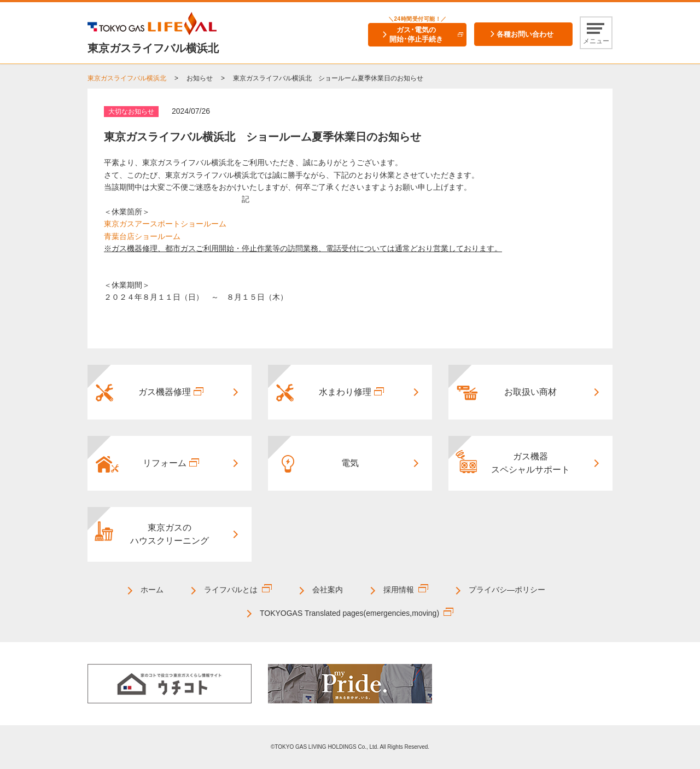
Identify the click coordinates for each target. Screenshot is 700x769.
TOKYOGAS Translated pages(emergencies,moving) (349, 613)
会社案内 (328, 590)
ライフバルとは (231, 590)
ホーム (152, 590)
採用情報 (399, 590)
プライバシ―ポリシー (507, 590)
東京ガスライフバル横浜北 (127, 78)
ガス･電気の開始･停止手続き (416, 34)
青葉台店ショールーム (142, 236)
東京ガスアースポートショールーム (165, 224)
